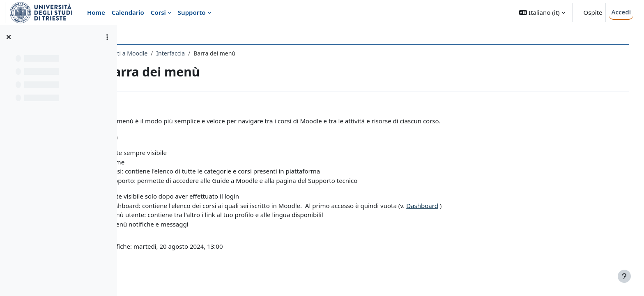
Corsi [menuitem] (158, 12)
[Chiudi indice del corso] (9, 37)
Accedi (621, 12)
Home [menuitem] (96, 12)
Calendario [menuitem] (128, 12)
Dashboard (475, 206)
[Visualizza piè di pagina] (624, 276)
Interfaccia (223, 53)
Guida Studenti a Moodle (167, 53)
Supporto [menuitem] (192, 12)
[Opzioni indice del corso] (107, 37)
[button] (542, 13)
